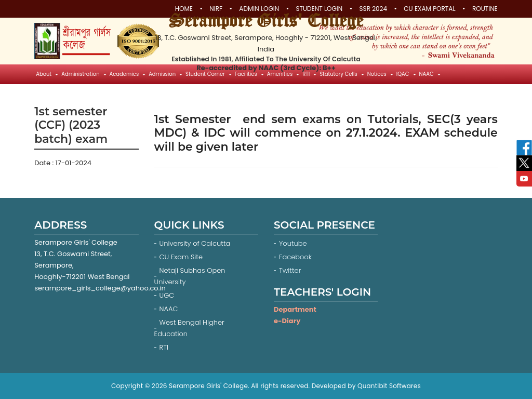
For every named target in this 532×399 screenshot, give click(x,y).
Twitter (291, 270)
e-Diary (287, 321)
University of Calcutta (195, 243)
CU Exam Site (181, 257)
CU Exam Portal (429, 9)
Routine (485, 9)
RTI (164, 347)
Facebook (296, 257)
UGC (167, 295)
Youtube (294, 243)
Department (295, 309)
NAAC (169, 309)
